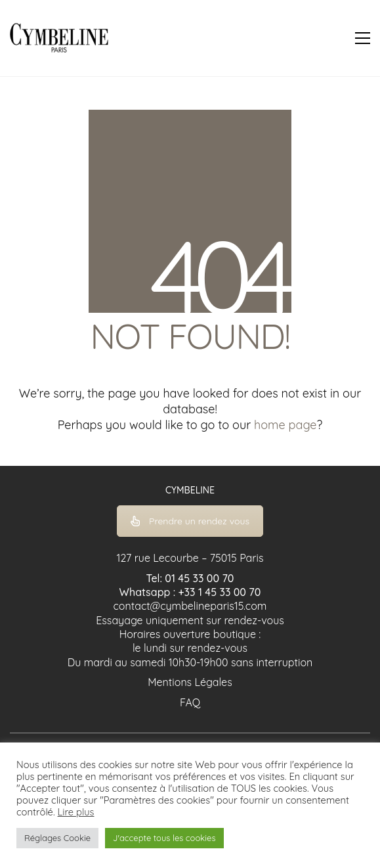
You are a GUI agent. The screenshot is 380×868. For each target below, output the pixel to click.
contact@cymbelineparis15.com (190, 606)
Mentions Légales (190, 682)
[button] (363, 38)
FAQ (190, 702)
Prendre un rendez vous (190, 521)
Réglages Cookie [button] (57, 838)
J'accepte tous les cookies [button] (164, 838)
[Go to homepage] (59, 38)
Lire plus (76, 812)
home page (285, 425)
